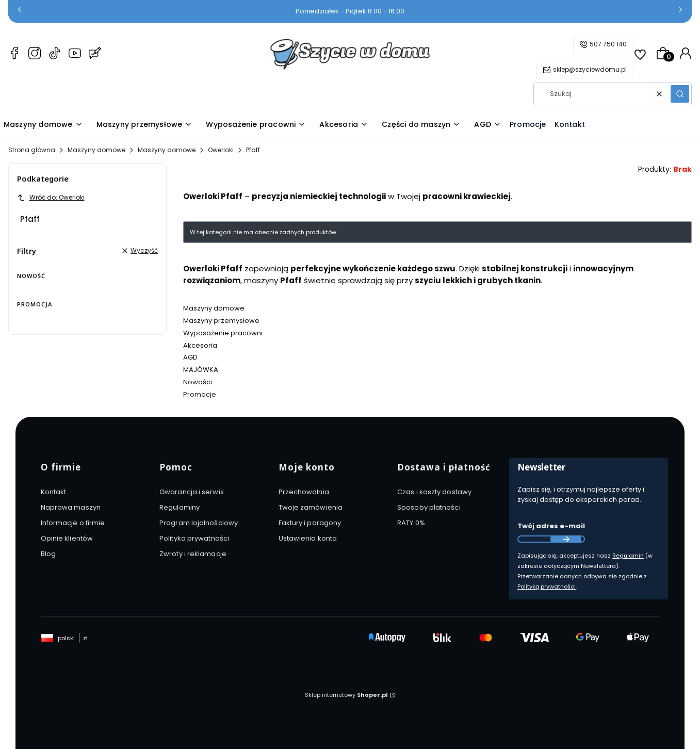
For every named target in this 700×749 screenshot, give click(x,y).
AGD (190, 357)
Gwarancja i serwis (192, 492)
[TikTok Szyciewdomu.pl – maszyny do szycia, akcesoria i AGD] (55, 55)
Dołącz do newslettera (566, 539)
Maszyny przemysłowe (221, 321)
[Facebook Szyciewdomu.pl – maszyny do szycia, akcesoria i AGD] (14, 55)
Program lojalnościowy (199, 523)
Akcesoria (200, 345)
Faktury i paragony (310, 523)
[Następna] (680, 12)
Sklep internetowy (346, 695)
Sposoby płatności (429, 507)
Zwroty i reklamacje (193, 554)
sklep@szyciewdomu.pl (590, 69)
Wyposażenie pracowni (223, 333)
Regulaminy (180, 507)
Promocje (200, 394)
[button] (680, 94)
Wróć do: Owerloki (51, 197)
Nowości (198, 382)
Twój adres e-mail (551, 526)
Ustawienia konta (308, 538)
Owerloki (221, 150)
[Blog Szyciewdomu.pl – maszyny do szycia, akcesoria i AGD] (95, 55)
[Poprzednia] (20, 12)
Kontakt (54, 492)
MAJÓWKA (201, 370)
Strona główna (32, 150)
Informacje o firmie (73, 523)
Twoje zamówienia (311, 507)
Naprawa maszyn (71, 507)
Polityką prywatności (547, 587)
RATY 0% (411, 523)
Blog (48, 554)
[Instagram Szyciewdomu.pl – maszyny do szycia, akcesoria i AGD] (35, 55)
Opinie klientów (67, 538)
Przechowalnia (304, 492)
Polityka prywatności (194, 538)
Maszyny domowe (96, 150)
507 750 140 (608, 44)
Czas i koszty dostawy (434, 492)
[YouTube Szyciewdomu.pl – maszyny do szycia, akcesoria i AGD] (75, 55)
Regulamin (628, 556)
